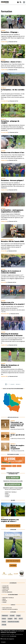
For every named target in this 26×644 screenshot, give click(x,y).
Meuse (14, 466)
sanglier (10, 619)
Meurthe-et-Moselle (6, 466)
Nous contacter (7, 608)
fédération (5, 616)
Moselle (19, 466)
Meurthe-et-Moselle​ (8, 598)
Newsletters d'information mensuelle (13, 481)
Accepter (3, 642)
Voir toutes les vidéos (13, 526)
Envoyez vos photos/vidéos (10, 609)
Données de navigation (8, 639)
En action (5, 591)
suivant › (13, 384)
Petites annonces (7, 592)
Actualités (5, 586)
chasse (4, 622)
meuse (4, 619)
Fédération (6, 587)
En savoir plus (13, 636)
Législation (6, 589)
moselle (12, 616)
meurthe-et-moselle (13, 622)
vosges (18, 616)
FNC (16, 619)
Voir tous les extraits (13, 561)
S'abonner (13, 565)
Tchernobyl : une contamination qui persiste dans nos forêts (17, 425)
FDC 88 (4, 625)
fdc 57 (21, 619)
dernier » (18, 384)
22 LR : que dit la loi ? (17, 436)
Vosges (3, 469)
